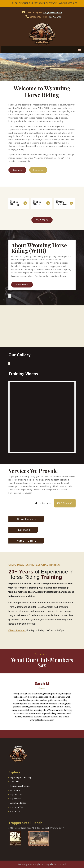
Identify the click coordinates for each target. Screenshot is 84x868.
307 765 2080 (55, 17)
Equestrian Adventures (20, 786)
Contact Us (38, 170)
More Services (43, 503)
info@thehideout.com (53, 13)
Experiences (16, 799)
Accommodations (18, 803)
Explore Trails (16, 794)
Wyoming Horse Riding (21, 777)
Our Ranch (15, 790)
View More (42, 220)
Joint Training (65, 503)
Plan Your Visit (17, 807)
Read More (17, 170)
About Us (15, 782)
